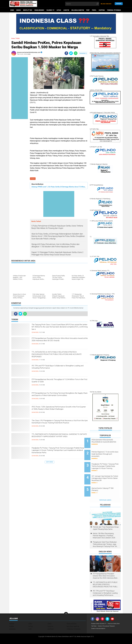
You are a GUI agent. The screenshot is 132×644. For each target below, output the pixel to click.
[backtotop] (66, 605)
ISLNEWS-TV (50, 10)
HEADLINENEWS (39, 10)
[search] (82, 4)
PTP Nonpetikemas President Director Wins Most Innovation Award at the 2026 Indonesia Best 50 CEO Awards (58, 343)
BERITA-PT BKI (28, 10)
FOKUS (50, 615)
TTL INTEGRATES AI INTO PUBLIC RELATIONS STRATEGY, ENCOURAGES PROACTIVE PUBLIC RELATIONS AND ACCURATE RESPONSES (59, 356)
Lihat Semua (49, 462)
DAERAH (12, 615)
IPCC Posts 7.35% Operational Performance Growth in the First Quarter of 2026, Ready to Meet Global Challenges (58, 411)
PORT (88, 10)
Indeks (19, 10)
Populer (119, 4)
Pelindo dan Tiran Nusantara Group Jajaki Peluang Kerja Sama (106, 520)
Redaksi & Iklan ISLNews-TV (100, 615)
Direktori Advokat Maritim (99, 623)
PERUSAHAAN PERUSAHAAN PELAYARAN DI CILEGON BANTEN (108, 442)
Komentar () (83, 53)
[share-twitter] (71, 53)
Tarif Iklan (110, 618)
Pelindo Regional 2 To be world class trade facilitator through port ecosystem (107, 452)
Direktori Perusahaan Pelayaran (101, 621)
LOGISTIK (66, 10)
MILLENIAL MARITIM (78, 10)
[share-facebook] (66, 53)
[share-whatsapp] (76, 53)
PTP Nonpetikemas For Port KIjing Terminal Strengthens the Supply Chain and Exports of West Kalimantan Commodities (57, 397)
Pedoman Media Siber (98, 618)
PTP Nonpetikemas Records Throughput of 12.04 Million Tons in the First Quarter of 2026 (58, 382)
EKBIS (30, 615)
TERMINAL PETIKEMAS (114, 10)
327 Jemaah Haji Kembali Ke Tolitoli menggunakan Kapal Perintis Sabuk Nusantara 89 (108, 473)
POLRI (33, 179)
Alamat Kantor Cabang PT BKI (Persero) (108, 483)
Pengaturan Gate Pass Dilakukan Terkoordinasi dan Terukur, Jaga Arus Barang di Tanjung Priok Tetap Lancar (106, 536)
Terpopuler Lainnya (105, 492)
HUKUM (12, 618)
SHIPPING (102, 10)
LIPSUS (59, 10)
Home (12, 10)
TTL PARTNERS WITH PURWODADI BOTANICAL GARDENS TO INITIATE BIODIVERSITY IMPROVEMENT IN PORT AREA (59, 439)
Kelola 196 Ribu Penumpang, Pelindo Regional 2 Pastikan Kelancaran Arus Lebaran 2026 (104, 527)
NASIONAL (12, 621)
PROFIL (94, 10)
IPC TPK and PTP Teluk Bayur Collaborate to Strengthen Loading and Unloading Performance (60, 368)
